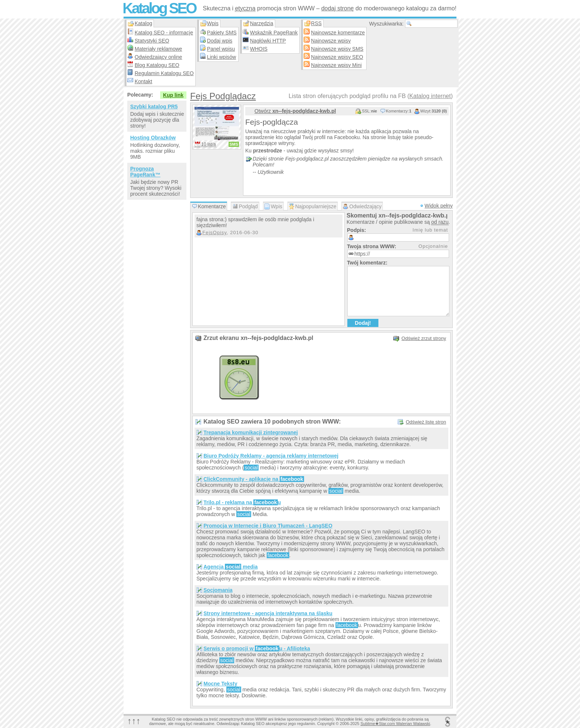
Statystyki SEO (152, 41)
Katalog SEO (159, 8)
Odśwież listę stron (426, 422)
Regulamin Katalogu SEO (164, 73)
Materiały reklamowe (158, 49)
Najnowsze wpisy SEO (337, 57)
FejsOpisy (215, 232)
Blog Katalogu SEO (157, 65)
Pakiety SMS (222, 33)
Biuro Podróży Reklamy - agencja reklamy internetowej (271, 456)
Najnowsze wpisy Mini (336, 65)
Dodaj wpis (220, 41)
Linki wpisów (222, 57)
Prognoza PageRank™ (145, 172)
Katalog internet (430, 96)
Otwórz (295, 111)
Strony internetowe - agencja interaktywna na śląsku (268, 613)
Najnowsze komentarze (338, 33)
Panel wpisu (221, 49)
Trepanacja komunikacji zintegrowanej (251, 432)
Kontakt (143, 81)
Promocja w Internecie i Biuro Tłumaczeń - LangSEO (268, 526)
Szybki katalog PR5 (154, 107)
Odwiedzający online (158, 57)
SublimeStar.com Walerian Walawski (395, 724)
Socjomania (218, 590)
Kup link (173, 95)
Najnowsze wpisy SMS (337, 49)
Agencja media (230, 567)
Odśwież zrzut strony (424, 338)
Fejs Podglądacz (223, 96)
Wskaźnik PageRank (274, 33)
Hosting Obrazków (153, 138)
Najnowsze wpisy (331, 41)
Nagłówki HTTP (268, 41)
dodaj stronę (337, 8)
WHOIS (259, 49)
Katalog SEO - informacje (164, 33)
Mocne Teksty (220, 684)
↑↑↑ (134, 721)
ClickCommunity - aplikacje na (254, 479)
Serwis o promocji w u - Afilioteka (257, 648)
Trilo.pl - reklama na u (242, 502)
